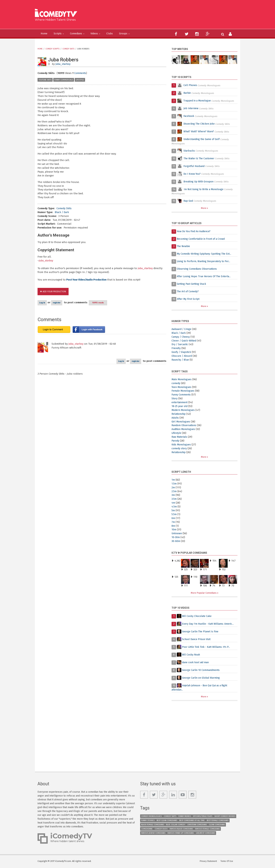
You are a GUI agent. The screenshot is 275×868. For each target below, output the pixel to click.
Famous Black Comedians (181, 830)
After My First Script (189, 299)
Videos (104, 34)
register (69, 303)
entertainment (181, 403)
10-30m (176, 538)
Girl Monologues (182, 422)
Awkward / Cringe (182, 329)
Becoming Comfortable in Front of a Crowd (203, 239)
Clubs (121, 34)
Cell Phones (191, 85)
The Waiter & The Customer (200, 158)
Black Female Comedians (153, 826)
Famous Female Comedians (207, 830)
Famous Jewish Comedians (153, 834)
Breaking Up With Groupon (200, 182)
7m (173, 522)
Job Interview (191, 108)
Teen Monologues (182, 387)
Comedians (82, 34)
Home (45, 34)
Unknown (178, 534)
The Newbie (184, 246)
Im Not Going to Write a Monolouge (205, 189)
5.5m (174, 515)
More (204, 208)
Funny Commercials (64, 80)
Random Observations (185, 426)
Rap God (189, 201)
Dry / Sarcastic (180, 345)
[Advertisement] (165, 16)
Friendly (176, 348)
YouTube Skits (45, 80)
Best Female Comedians (218, 821)
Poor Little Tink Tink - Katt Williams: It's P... (208, 648)
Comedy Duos (161, 830)
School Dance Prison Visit (197, 640)
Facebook (190, 116)
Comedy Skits (68, 49)
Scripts (61, 34)
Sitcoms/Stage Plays (203, 817)
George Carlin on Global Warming (202, 678)
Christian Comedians (197, 826)
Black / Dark (62, 212)
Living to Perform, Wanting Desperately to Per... (205, 261)
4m (173, 503)
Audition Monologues (185, 429)
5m (173, 511)
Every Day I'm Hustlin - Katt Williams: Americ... (210, 624)
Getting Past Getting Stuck (193, 284)
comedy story (180, 449)
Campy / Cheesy (181, 337)
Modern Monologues (184, 410)
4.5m (174, 507)
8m (173, 526)
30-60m (176, 542)
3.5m (174, 499)
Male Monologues (182, 380)
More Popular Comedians (204, 593)
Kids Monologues (182, 445)
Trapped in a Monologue (198, 101)
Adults (176, 418)
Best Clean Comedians (167, 821)
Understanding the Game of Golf (203, 139)
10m (174, 530)
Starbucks (190, 151)
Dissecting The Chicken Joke (200, 124)
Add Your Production (55, 292)
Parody (176, 441)
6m (173, 519)
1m (173, 480)
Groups (137, 34)
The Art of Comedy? (189, 292)
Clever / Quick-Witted (184, 341)
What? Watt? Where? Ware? (200, 132)
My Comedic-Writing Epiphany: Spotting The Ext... (206, 254)
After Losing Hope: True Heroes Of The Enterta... (206, 276)
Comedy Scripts (52, 49)
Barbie (187, 93)
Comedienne (147, 830)
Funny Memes (185, 817)
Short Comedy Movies (225, 817)
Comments (81, 73)
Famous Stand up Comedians (181, 834)
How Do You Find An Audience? (196, 231)
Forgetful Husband (195, 166)
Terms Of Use (228, 862)
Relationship (179, 414)
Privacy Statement (209, 862)
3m (173, 495)
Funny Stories (148, 821)
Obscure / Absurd (182, 356)
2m (173, 488)
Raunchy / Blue (181, 360)
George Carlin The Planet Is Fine (202, 632)
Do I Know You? (193, 174)
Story (175, 399)
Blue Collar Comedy (176, 826)
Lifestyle (80, 80)
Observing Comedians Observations (198, 269)
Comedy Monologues (151, 817)
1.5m (174, 484)
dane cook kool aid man (197, 663)
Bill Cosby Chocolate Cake (198, 617)
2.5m (174, 492)
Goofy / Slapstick (182, 352)
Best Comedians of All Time (192, 821)
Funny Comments (182, 395)
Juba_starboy (64, 64)
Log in (47, 303)
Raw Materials (180, 437)
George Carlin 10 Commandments (202, 671)
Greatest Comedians (205, 834)
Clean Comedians (217, 826)
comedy (176, 383)
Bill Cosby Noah (192, 655)
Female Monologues (184, 391)
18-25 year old (180, 406)
